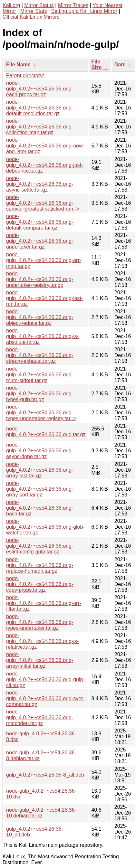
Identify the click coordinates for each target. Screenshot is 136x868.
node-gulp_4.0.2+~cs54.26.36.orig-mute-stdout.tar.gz (40, 375)
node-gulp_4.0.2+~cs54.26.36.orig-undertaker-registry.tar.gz (40, 279)
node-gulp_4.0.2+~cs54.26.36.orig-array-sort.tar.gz (40, 489)
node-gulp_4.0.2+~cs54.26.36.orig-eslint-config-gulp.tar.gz (40, 546)
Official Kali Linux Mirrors (31, 17)
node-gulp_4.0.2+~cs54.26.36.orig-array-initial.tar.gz (40, 660)
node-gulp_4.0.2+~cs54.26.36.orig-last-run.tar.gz (44, 298)
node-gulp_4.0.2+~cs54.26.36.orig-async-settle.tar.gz (40, 184)
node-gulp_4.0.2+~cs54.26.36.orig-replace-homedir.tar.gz (40, 565)
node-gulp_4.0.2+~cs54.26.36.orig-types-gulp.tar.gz (40, 394)
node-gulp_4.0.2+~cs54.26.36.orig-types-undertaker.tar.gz (40, 622)
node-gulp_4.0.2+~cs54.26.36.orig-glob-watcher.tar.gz (45, 527)
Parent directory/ (25, 75)
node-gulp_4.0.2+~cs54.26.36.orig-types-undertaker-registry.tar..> (41, 413)
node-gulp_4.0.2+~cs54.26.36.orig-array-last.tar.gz (40, 470)
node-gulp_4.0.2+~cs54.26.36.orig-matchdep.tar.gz (40, 717)
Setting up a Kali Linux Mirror (84, 11)
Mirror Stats (34, 11)
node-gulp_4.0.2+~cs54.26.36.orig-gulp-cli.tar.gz (45, 679)
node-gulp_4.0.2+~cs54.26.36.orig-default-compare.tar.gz (40, 222)
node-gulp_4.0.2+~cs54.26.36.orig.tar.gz (46, 432)
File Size (96, 65)
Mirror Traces (73, 5)
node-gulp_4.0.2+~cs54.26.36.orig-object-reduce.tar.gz (40, 317)
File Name (18, 65)
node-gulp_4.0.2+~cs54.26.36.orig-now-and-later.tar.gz (45, 146)
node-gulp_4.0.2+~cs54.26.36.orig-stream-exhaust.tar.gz (40, 355)
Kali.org (11, 5)
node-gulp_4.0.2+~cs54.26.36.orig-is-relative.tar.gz (42, 641)
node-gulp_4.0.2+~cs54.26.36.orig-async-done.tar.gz (40, 451)
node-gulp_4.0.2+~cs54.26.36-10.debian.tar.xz (41, 813)
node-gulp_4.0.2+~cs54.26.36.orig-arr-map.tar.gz (44, 260)
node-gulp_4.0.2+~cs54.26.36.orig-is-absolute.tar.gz (42, 336)
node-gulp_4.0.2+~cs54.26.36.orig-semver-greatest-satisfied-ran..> (43, 203)
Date (120, 65)
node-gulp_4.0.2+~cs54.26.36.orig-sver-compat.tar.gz (45, 698)
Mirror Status (39, 5)
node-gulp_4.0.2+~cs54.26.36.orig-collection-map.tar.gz (40, 127)
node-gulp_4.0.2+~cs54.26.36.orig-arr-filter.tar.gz (44, 603)
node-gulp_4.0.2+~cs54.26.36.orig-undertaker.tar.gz (40, 241)
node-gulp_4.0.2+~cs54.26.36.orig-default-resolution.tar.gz (40, 108)
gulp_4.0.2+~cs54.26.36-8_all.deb (45, 775)
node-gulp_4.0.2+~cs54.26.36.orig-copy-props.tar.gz (40, 584)
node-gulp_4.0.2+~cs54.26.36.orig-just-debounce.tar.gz (44, 165)
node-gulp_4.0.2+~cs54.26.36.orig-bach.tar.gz (40, 508)
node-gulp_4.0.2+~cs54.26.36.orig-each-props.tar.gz (40, 89)
